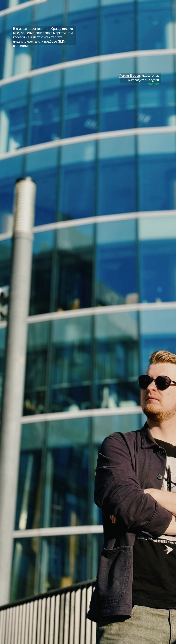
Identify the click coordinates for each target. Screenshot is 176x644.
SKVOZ (154, 84)
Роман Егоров (130, 76)
